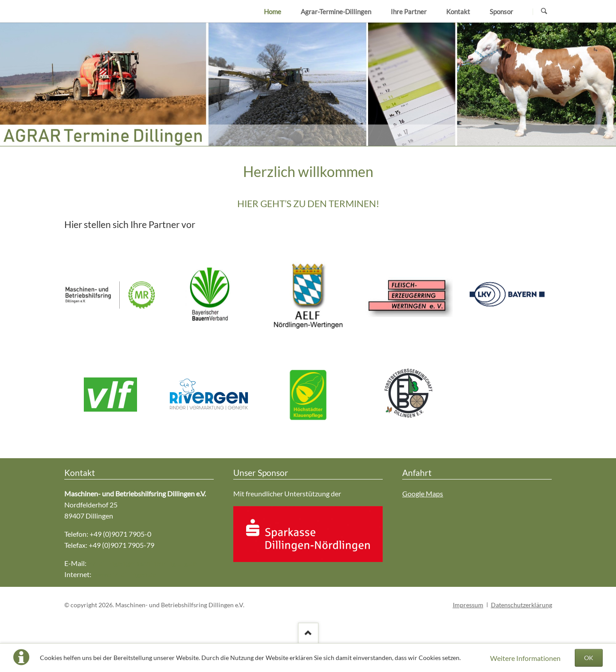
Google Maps (423, 493)
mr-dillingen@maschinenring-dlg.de (142, 563)
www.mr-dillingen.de (124, 574)
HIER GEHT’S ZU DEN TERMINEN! (308, 203)
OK (589, 658)
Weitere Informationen (525, 658)
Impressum (468, 605)
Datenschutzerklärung (522, 605)
